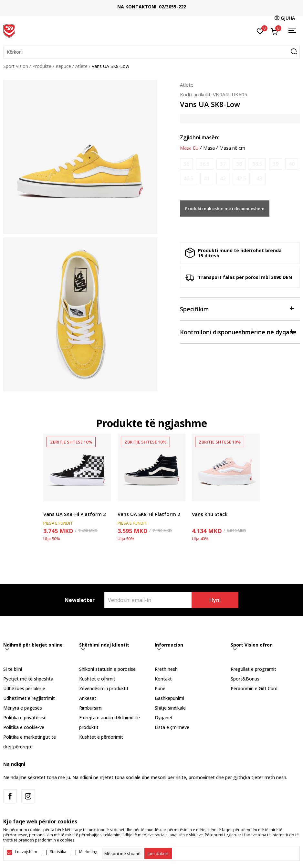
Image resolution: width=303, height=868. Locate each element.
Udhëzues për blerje (24, 688)
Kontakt (163, 679)
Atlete (81, 66)
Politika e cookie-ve (24, 727)
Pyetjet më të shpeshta (28, 679)
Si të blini (13, 669)
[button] (151, 52)
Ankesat (88, 698)
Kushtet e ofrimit (97, 679)
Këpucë (63, 66)
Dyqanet (164, 718)
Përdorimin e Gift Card (254, 688)
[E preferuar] (260, 31)
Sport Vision (16, 66)
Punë (160, 688)
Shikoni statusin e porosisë (107, 669)
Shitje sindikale (170, 708)
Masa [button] (209, 148)
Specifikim (237, 309)
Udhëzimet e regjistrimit (29, 698)
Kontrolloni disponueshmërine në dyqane (238, 332)
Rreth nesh (166, 669)
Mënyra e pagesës (23, 708)
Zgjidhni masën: (200, 137)
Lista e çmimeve (172, 727)
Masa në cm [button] (232, 148)
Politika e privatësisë (25, 718)
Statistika (58, 852)
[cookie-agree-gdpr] (158, 853)
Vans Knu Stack (210, 514)
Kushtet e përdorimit (101, 737)
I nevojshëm (26, 852)
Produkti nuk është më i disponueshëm (225, 209)
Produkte (42, 66)
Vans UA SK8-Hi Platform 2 (75, 514)
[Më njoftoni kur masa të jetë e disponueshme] (186, 164)
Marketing (88, 852)
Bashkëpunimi (169, 698)
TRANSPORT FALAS (68, 4)
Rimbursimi (91, 708)
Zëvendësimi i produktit (104, 688)
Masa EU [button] (189, 148)
